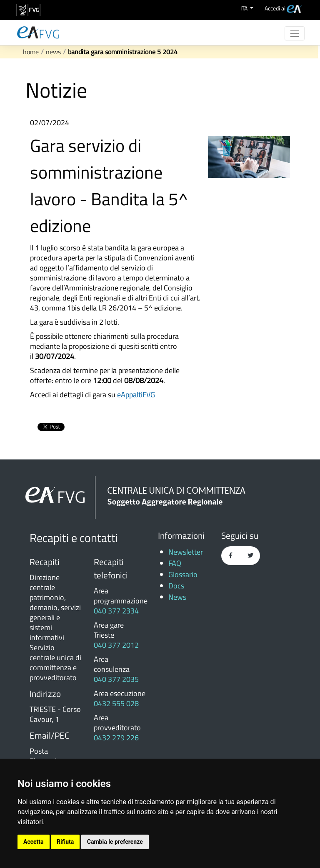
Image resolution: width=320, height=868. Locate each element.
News (53, 52)
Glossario (183, 574)
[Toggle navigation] (295, 33)
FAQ (175, 563)
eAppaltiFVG (136, 395)
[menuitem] (283, 8)
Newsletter (186, 552)
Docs (176, 586)
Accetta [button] (34, 842)
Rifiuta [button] (65, 842)
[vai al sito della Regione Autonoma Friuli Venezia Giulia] (28, 10)
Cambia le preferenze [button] (115, 842)
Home (31, 52)
